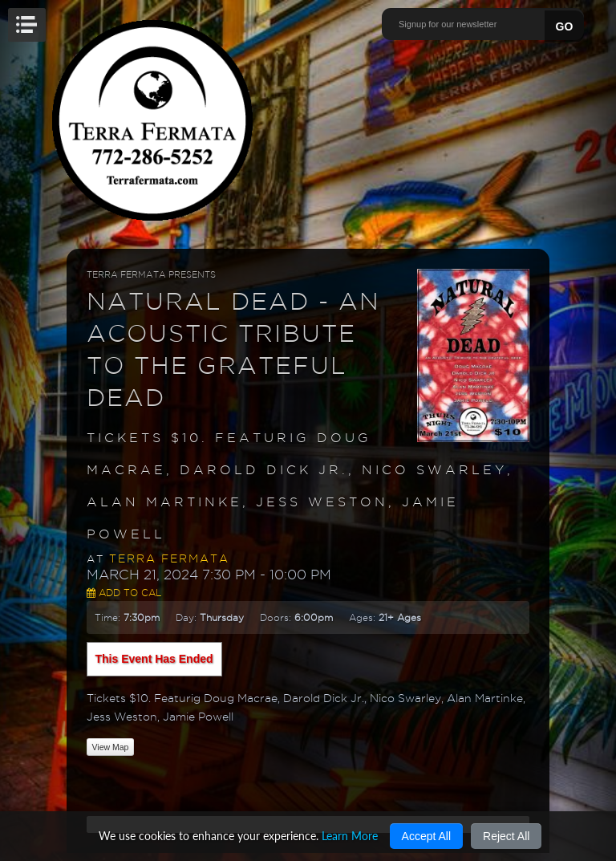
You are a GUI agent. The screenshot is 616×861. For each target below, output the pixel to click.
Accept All (426, 836)
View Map (111, 747)
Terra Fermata (169, 558)
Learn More (350, 836)
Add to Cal (124, 593)
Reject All (506, 836)
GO (565, 26)
